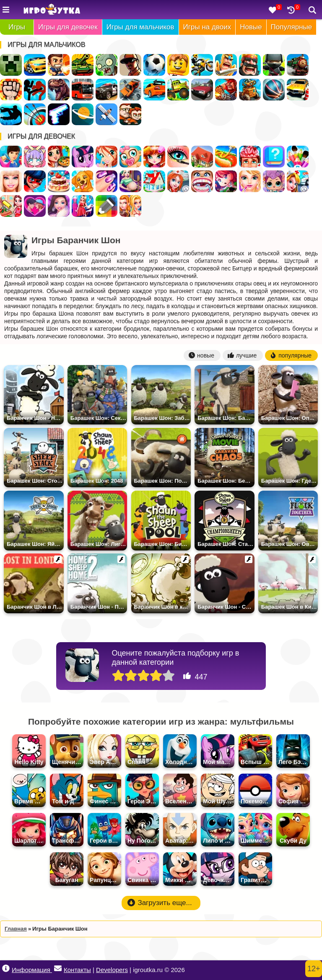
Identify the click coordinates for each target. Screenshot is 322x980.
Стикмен (35, 90)
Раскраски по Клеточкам (106, 206)
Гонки (35, 65)
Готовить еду (59, 157)
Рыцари (226, 65)
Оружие (59, 114)
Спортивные (274, 90)
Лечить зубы (202, 181)
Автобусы (83, 90)
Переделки (154, 181)
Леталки (106, 114)
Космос (83, 114)
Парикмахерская (154, 157)
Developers (112, 970)
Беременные (130, 181)
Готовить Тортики (59, 181)
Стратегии (250, 65)
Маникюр (106, 181)
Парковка (298, 90)
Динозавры (59, 90)
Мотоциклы (202, 65)
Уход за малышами (130, 157)
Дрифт (154, 90)
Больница (178, 181)
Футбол (154, 65)
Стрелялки (59, 65)
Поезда (298, 65)
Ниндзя (274, 65)
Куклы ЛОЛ (274, 181)
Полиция (106, 90)
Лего (178, 65)
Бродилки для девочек (226, 181)
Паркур (11, 114)
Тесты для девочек (274, 157)
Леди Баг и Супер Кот (35, 181)
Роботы (250, 90)
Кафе (226, 157)
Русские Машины (202, 90)
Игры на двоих (207, 27)
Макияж (178, 157)
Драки (11, 90)
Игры (17, 27)
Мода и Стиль (59, 206)
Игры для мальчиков (140, 27)
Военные (226, 90)
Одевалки (11, 157)
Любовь (35, 206)
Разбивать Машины (130, 90)
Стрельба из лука (35, 114)
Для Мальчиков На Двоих (130, 114)
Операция (250, 157)
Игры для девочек (68, 27)
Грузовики (178, 90)
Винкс (106, 157)
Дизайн (83, 206)
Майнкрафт (11, 65)
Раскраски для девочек (298, 157)
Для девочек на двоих (130, 206)
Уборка (11, 206)
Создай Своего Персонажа (35, 157)
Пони (83, 157)
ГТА (130, 65)
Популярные (292, 27)
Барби (11, 181)
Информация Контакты (47, 969)
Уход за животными (83, 181)
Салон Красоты (250, 181)
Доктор (298, 181)
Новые (251, 27)
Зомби (106, 65)
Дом (202, 157)
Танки (83, 65)
